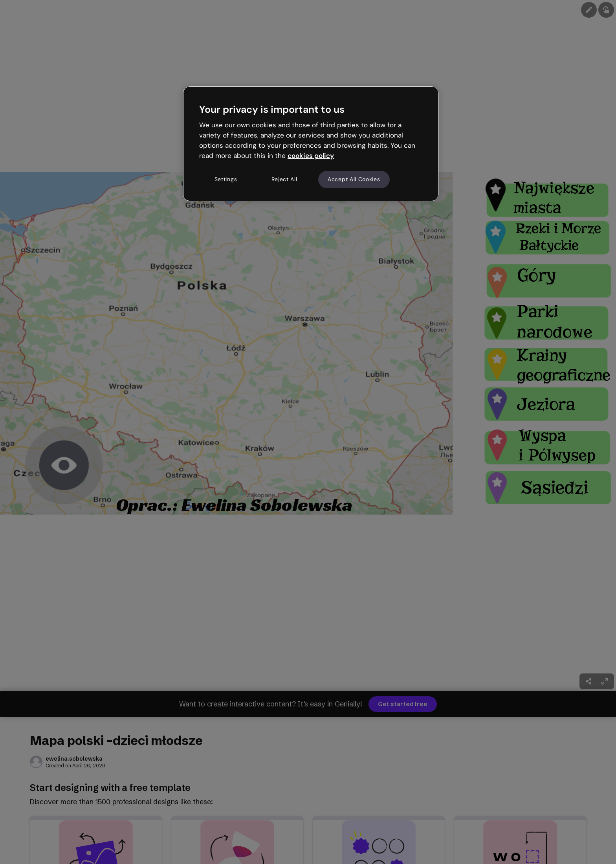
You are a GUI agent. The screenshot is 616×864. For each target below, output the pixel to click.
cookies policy (311, 156)
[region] (311, 144)
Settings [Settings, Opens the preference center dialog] (226, 179)
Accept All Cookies (354, 179)
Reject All (284, 179)
